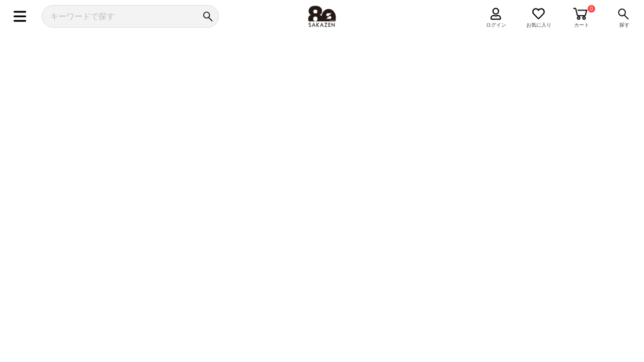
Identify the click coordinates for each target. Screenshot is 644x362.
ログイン (496, 25)
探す (624, 25)
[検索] (208, 16)
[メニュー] (20, 16)
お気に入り (539, 25)
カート (582, 25)
